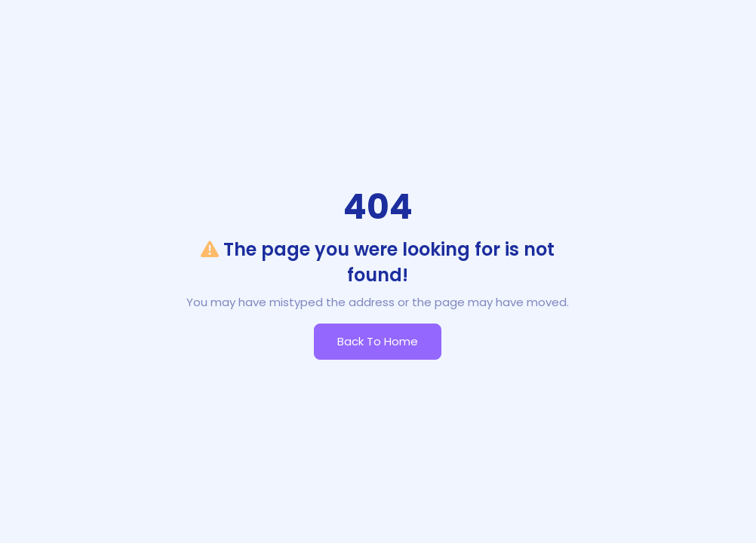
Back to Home (378, 341)
